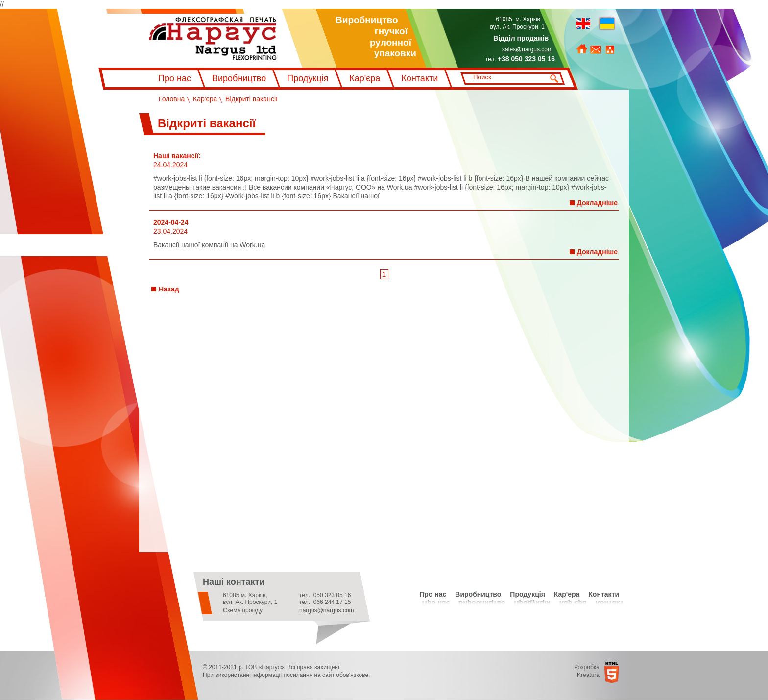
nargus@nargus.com (327, 610)
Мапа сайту (610, 50)
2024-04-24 (171, 222)
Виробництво (239, 78)
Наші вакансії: (177, 156)
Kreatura (588, 675)
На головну (582, 49)
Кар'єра (365, 78)
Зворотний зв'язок (596, 50)
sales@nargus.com (527, 49)
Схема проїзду (243, 610)
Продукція (308, 78)
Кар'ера (567, 594)
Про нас (175, 78)
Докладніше (597, 203)
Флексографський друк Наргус (213, 39)
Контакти (420, 78)
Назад (169, 289)
